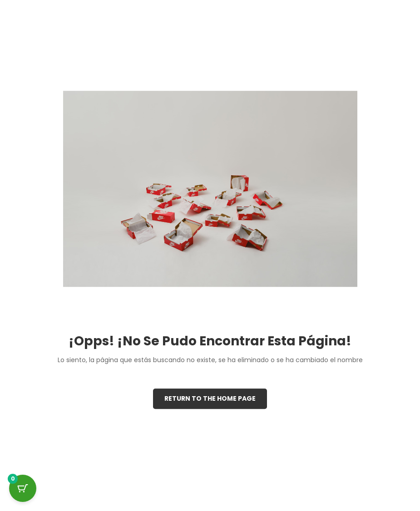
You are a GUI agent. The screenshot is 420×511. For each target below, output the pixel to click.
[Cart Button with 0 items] (23, 488)
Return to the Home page (210, 398)
